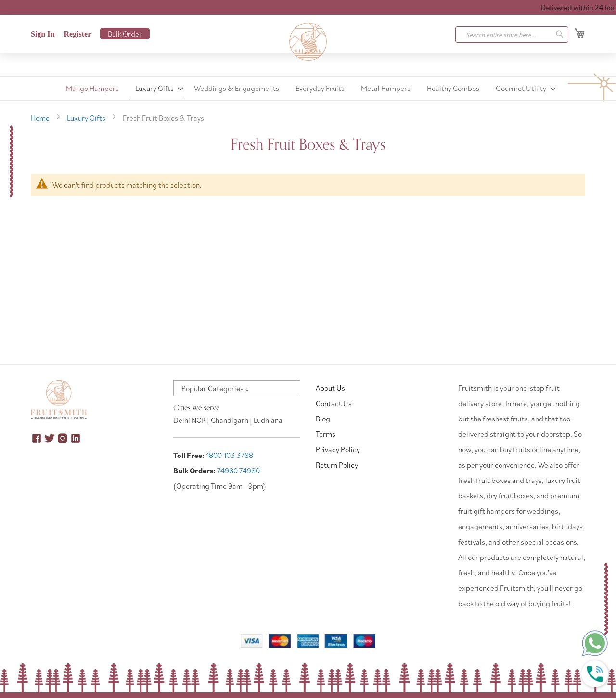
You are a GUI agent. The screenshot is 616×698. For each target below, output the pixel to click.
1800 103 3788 (230, 455)
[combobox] (512, 35)
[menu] (308, 89)
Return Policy (337, 465)
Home (41, 118)
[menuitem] (92, 88)
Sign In (43, 34)
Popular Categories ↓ (215, 388)
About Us (330, 388)
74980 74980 (238, 470)
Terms (326, 434)
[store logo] (308, 42)
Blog (323, 419)
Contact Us (334, 403)
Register (77, 34)
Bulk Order (125, 34)
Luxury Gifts (87, 118)
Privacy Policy (338, 449)
